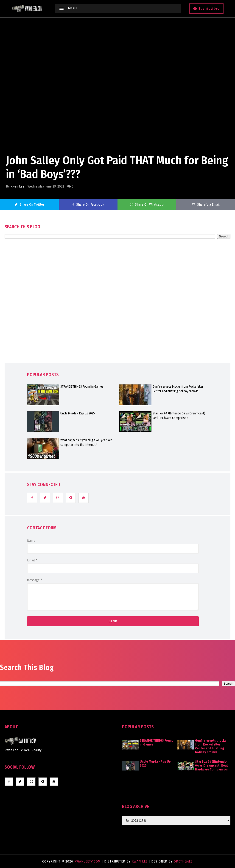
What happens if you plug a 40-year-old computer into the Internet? (86, 442)
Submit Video (209, 9)
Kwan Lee (17, 186)
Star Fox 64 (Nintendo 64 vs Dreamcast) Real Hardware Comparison (179, 416)
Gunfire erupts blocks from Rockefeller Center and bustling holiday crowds (178, 389)
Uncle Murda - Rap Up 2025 (78, 413)
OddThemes (183, 861)
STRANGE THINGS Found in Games (82, 387)
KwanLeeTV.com (88, 861)
